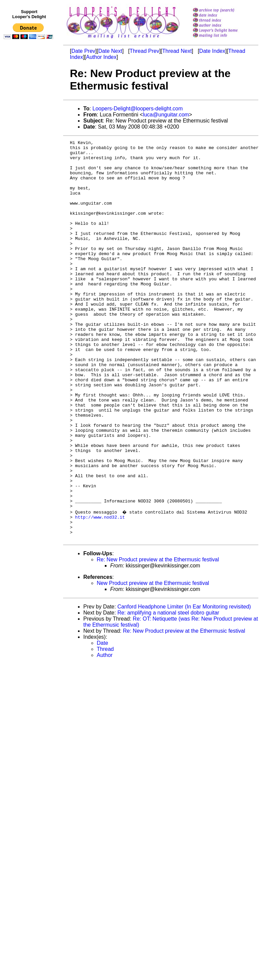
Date (102, 722)
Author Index (101, 57)
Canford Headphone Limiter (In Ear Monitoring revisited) (184, 685)
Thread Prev (144, 51)
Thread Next (177, 51)
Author (105, 734)
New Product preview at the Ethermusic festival (153, 662)
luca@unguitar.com (166, 115)
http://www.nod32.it (100, 592)
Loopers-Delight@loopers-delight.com (138, 109)
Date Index (212, 51)
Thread (105, 728)
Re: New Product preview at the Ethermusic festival (158, 638)
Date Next (110, 51)
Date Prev (83, 51)
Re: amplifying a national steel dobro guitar (168, 691)
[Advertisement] (30, 181)
